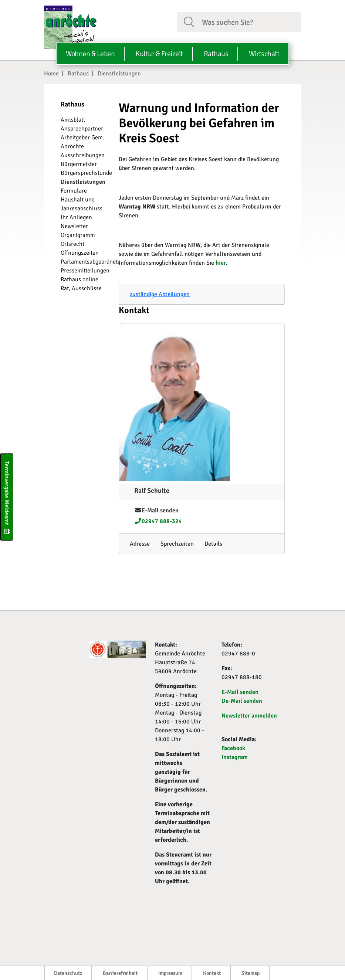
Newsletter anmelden (249, 716)
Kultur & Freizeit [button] (159, 54)
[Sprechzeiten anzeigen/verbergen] (177, 544)
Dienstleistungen (119, 74)
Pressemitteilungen (85, 271)
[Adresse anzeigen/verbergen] (140, 544)
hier (221, 263)
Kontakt (212, 973)
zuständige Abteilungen (160, 294)
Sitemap (251, 973)
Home (51, 74)
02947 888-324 (158, 521)
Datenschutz (68, 973)
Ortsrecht (72, 244)
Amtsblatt (73, 120)
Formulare (74, 191)
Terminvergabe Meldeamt (7, 497)
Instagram (235, 757)
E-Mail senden (156, 511)
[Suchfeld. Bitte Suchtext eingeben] (249, 21)
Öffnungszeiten (80, 253)
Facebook (233, 748)
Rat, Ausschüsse (81, 288)
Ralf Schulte (152, 491)
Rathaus (78, 74)
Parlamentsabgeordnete (91, 262)
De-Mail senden (242, 701)
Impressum (170, 973)
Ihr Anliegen (76, 217)
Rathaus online (80, 279)
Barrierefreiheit (120, 973)
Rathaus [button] (216, 54)
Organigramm (78, 235)
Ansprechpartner (82, 129)
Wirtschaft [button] (264, 54)
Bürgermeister (79, 164)
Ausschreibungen (83, 155)
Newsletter (74, 226)
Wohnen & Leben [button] (90, 54)
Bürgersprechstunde (86, 173)
